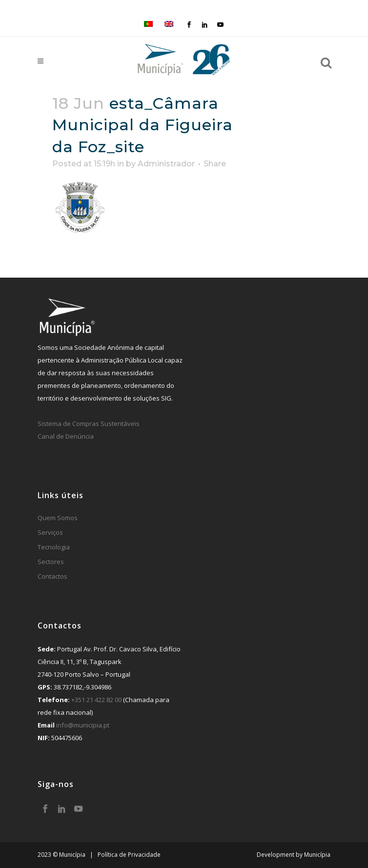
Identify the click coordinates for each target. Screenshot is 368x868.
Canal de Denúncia (66, 436)
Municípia (317, 855)
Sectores (51, 562)
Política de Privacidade (129, 855)
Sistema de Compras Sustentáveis (89, 424)
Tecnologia (54, 547)
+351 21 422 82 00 (96, 700)
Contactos (52, 576)
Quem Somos (58, 518)
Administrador (166, 164)
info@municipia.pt (83, 725)
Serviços (50, 532)
